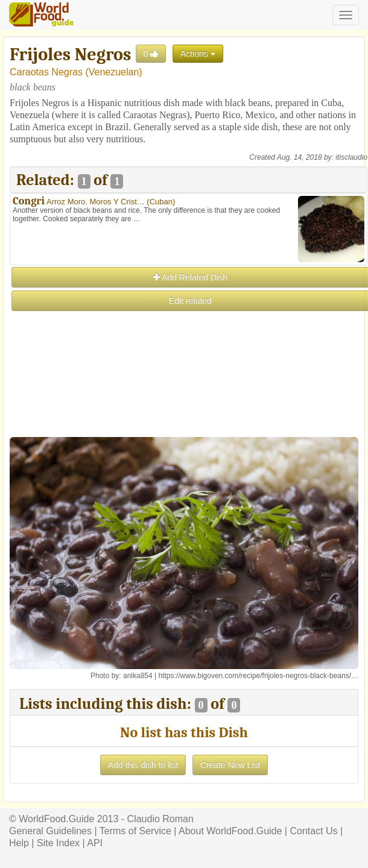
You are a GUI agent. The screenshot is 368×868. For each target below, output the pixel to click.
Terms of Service (135, 831)
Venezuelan (114, 72)
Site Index (58, 843)
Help (19, 843)
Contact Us (313, 831)
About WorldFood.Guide (230, 831)
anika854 (138, 676)
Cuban (161, 202)
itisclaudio (351, 157)
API (95, 843)
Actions (198, 54)
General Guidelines (50, 831)
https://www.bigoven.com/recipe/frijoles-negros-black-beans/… (259, 676)
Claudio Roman (160, 819)
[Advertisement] (188, 397)
